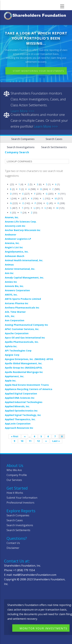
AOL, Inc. (10, 316)
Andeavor (11, 235)
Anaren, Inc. (12, 217)
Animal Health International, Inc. (24, 260)
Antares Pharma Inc (17, 303)
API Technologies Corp (18, 351)
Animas (9, 265)
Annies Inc (11, 282)
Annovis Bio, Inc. (14, 286)
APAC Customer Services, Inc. (22, 329)
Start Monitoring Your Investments (38, 71)
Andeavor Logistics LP (18, 239)
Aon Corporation (15, 320)
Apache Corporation (17, 333)
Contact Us (13, 543)
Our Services (14, 480)
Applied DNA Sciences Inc (20, 398)
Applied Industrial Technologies (24, 402)
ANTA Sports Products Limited (23, 299)
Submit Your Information (22, 498)
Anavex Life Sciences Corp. (21, 222)
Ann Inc (9, 273)
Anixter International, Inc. (20, 269)
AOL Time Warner (15, 312)
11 (31, 441)
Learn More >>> (46, 126)
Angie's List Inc (14, 247)
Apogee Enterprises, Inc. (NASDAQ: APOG (29, 359)
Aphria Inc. (11, 346)
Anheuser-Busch (15, 256)
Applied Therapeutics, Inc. (20, 419)
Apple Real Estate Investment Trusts (27, 385)
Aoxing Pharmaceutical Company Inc (27, 325)
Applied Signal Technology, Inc (23, 415)
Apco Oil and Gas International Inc (25, 338)
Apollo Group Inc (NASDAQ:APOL (24, 368)
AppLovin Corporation (18, 424)
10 (23, 441)
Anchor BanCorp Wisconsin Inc (23, 230)
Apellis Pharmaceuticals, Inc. (22, 342)
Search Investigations (20, 525)
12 (40, 441)
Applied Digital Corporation (21, 394)
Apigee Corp (12, 355)
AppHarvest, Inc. (15, 376)
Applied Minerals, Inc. (17, 406)
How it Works (15, 493)
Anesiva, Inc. (12, 243)
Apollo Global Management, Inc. (24, 363)
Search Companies (23, 139)
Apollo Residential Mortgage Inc (24, 372)
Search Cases (54, 139)
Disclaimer (13, 548)
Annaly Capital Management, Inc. (24, 278)
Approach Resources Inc (19, 428)
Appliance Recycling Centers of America (29, 389)
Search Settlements (18, 530)
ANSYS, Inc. (11, 295)
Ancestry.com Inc (15, 226)
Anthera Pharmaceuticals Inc (22, 308)
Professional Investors (20, 503)
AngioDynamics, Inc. (17, 252)
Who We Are (14, 470)
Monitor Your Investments (43, 628)
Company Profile (17, 475)
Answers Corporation (17, 290)
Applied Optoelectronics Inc (21, 411)
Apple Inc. (11, 381)
